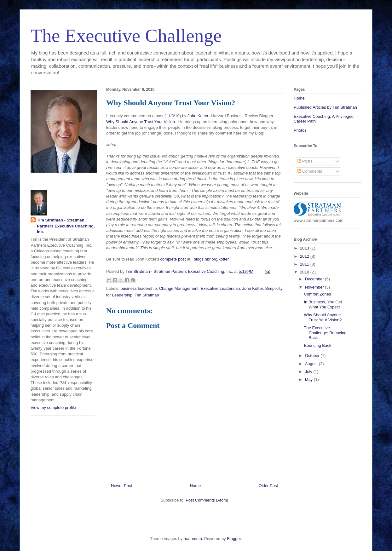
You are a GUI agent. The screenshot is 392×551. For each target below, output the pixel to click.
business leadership (139, 288)
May (309, 379)
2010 (305, 272)
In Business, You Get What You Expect (323, 304)
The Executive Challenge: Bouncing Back (325, 333)
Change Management (179, 288)
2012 (305, 256)
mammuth (193, 539)
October (313, 356)
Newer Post (121, 486)
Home (196, 486)
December (315, 279)
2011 (305, 264)
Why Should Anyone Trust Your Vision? (323, 317)
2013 (305, 248)
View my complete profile (53, 408)
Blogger (234, 539)
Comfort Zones (317, 294)
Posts (305, 161)
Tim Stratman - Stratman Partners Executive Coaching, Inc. (66, 226)
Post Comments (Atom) (207, 500)
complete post (173, 259)
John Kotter (198, 116)
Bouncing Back (317, 345)
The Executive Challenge (126, 36)
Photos (300, 130)
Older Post (268, 486)
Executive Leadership (220, 288)
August (312, 364)
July (309, 372)
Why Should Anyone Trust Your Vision (141, 122)
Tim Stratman (147, 295)
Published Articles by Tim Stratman (325, 107)
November (315, 287)
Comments (310, 171)
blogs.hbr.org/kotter (211, 259)
